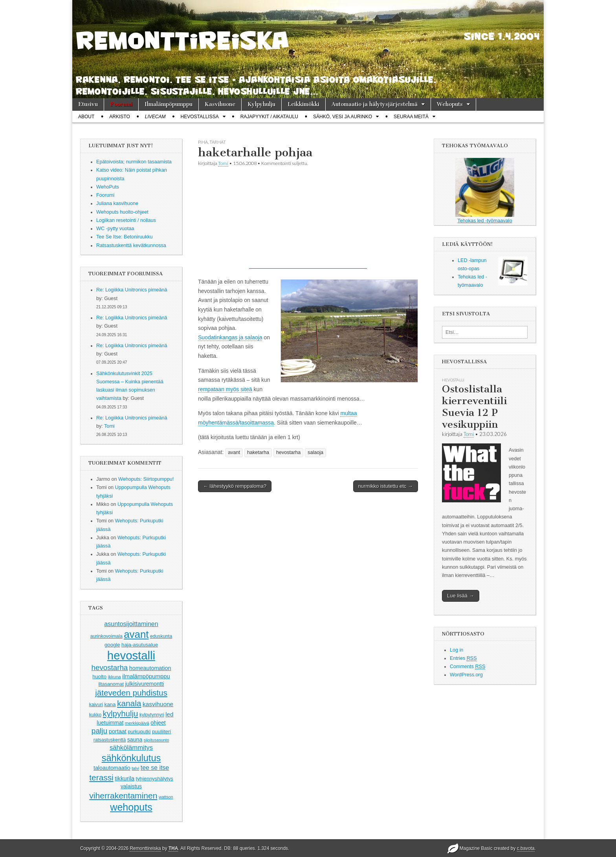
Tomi (109, 426)
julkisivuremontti (144, 684)
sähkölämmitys (131, 748)
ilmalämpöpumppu (146, 676)
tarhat (218, 142)
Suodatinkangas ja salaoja (230, 337)
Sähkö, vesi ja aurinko (343, 117)
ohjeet (158, 723)
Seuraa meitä (411, 117)
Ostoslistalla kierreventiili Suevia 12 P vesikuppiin (474, 407)
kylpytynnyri (152, 715)
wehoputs (131, 807)
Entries (463, 658)
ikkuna (115, 677)
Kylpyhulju (261, 104)
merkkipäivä (137, 723)
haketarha (258, 452)
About (86, 117)
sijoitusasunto (157, 740)
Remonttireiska (145, 848)
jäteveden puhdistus (131, 693)
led (169, 714)
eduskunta (161, 636)
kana (110, 704)
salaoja (315, 452)
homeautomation (150, 668)
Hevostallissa (200, 117)
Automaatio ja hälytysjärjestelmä (375, 104)
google (112, 645)
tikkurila (125, 778)
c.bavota (526, 848)
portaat (118, 731)
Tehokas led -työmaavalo (485, 191)
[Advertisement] (308, 220)
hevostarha (110, 667)
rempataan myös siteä (225, 389)
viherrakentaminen (123, 796)
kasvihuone (158, 704)
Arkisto (119, 117)
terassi (101, 777)
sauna (135, 740)
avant (136, 634)
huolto (99, 677)
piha (203, 142)
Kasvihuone (220, 104)
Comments (467, 667)
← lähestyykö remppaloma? (235, 486)
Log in (456, 650)
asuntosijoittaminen (131, 624)
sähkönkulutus (131, 758)
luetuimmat (110, 723)
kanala (129, 703)
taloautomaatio (112, 768)
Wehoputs (450, 104)
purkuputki (139, 732)
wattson (166, 797)
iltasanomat (111, 684)
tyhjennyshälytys (155, 779)
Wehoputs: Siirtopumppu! (146, 479)
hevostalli (131, 655)
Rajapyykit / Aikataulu (269, 117)
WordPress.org (466, 675)
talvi (135, 768)
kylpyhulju (121, 713)
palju (99, 731)
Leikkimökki (303, 104)
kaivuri (96, 705)
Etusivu (88, 104)
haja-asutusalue (140, 645)
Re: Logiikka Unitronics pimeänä (132, 290)
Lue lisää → (461, 596)
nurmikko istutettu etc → (386, 486)
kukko (95, 715)
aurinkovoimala (106, 636)
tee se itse (155, 768)
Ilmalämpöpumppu (169, 104)
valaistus (131, 786)
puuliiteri (161, 732)
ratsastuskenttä (110, 740)
